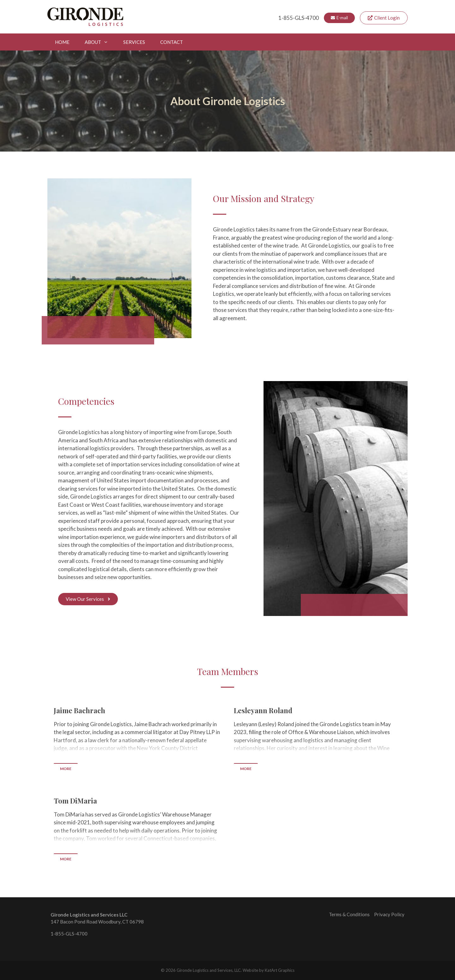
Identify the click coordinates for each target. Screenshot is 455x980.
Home (62, 42)
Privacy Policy (389, 914)
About (100, 42)
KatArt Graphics (280, 970)
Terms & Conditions (349, 914)
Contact (172, 42)
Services (134, 42)
